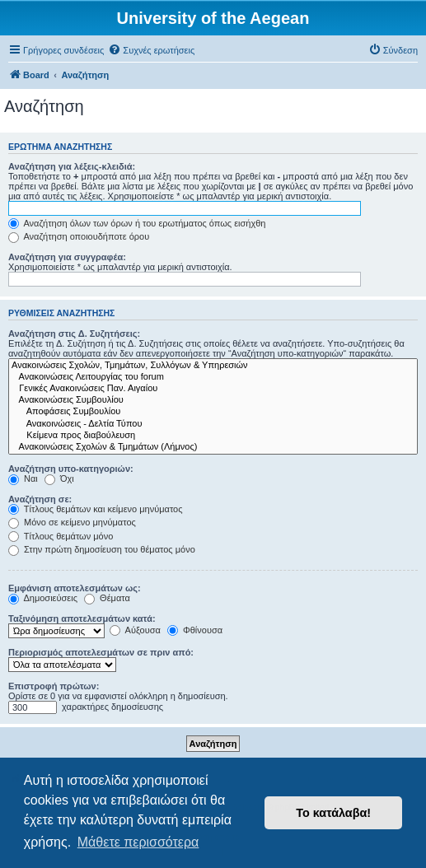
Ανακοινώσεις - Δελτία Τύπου (213, 424)
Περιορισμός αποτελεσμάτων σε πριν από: (101, 652)
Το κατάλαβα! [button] (333, 813)
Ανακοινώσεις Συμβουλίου (213, 400)
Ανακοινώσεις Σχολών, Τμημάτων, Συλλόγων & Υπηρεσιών (213, 366)
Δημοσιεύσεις (43, 598)
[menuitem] (151, 50)
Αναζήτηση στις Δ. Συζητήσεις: (74, 334)
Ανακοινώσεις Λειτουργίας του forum (213, 377)
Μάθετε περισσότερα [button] (138, 842)
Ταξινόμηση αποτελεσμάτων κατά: (82, 618)
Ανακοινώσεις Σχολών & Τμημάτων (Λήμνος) (213, 447)
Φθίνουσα (195, 630)
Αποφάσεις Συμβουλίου (213, 412)
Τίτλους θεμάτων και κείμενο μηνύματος (96, 509)
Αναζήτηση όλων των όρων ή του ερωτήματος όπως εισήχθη (137, 223)
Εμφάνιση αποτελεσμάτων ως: (75, 588)
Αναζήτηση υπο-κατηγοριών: (71, 469)
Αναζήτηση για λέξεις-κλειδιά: (72, 166)
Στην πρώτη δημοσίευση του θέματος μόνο (102, 549)
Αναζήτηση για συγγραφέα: (67, 257)
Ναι (23, 478)
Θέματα (107, 598)
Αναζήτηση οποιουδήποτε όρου (79, 236)
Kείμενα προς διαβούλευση (213, 436)
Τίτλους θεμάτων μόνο (61, 536)
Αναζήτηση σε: (40, 499)
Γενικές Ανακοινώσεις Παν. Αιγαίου (213, 389)
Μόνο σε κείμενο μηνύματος (72, 522)
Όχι (59, 478)
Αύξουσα (135, 630)
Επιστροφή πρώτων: (54, 686)
